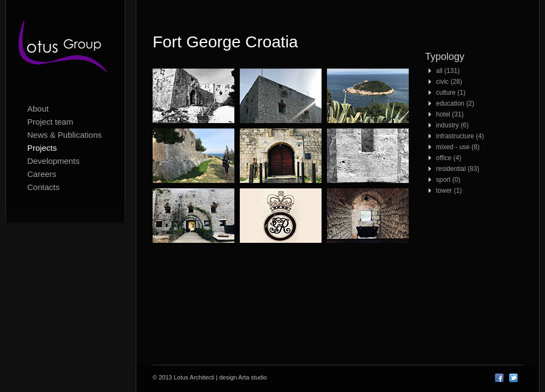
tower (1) (449, 191)
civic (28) (449, 82)
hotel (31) (450, 114)
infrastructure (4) (460, 136)
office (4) (449, 158)
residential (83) (458, 169)
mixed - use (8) (458, 147)
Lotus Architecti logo (65, 49)
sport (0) (448, 180)
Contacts (43, 187)
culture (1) (451, 93)
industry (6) (452, 125)
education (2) (455, 103)
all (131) (448, 71)
